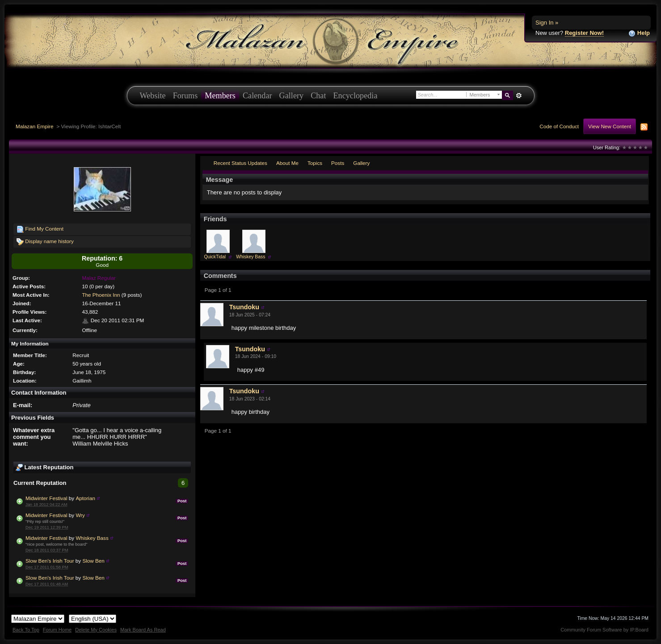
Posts (338, 163)
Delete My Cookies (96, 630)
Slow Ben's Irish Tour (50, 561)
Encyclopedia (356, 96)
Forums (185, 96)
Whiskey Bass (92, 538)
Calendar (257, 96)
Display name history (45, 242)
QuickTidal (215, 257)
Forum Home (57, 630)
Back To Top (26, 630)
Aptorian (85, 498)
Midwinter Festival (46, 498)
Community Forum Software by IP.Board (604, 630)
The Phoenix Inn (101, 295)
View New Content (610, 126)
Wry (80, 515)
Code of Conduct (559, 126)
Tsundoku (244, 307)
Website (153, 96)
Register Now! (584, 33)
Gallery (292, 96)
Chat (318, 96)
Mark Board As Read (143, 630)
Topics (315, 163)
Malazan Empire (34, 126)
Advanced (519, 96)
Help (639, 33)
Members (220, 96)
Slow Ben (93, 561)
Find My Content (40, 229)
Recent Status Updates (240, 163)
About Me (287, 163)
